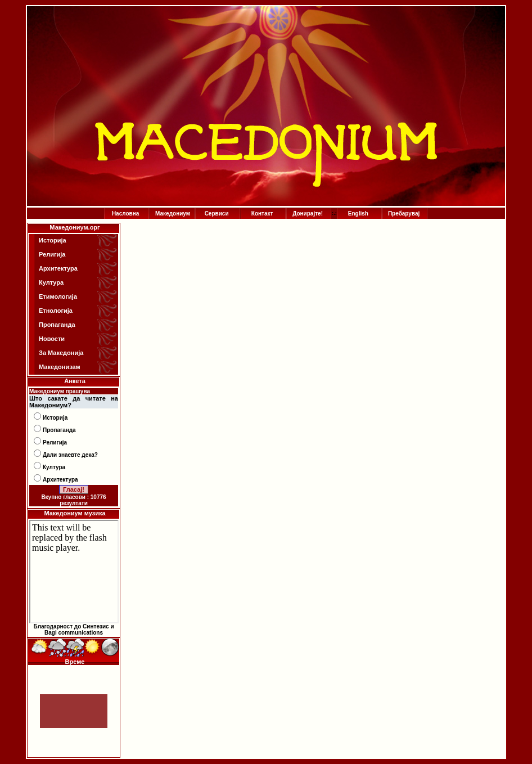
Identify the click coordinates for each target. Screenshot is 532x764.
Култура (51, 282)
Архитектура (58, 268)
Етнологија (56, 311)
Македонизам (60, 367)
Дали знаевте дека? (70, 455)
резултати (74, 503)
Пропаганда (57, 325)
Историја (53, 240)
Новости (52, 339)
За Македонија (61, 353)
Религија (52, 254)
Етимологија (58, 296)
